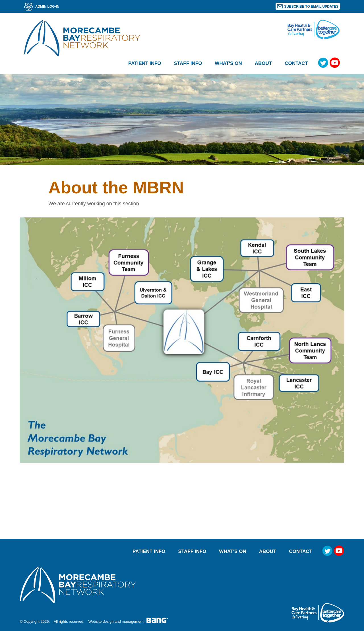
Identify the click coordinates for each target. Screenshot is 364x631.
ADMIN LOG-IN (42, 7)
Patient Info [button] (145, 63)
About (268, 551)
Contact (296, 63)
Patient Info (149, 551)
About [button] (263, 63)
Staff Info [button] (188, 63)
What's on (228, 63)
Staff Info (192, 551)
